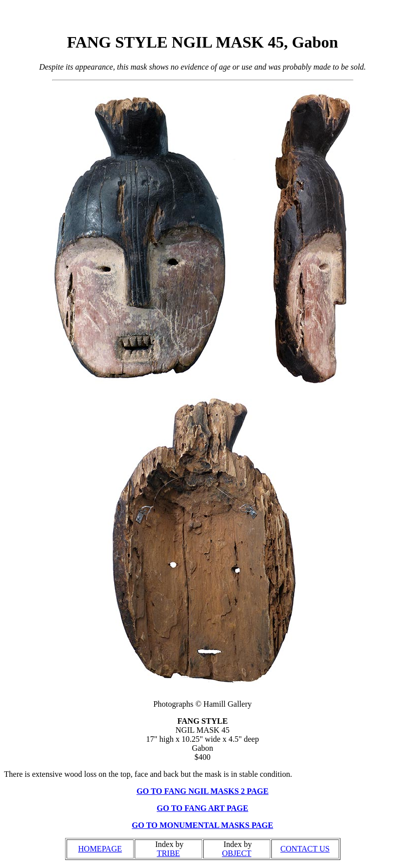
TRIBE (168, 853)
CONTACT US (305, 849)
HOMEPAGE (100, 849)
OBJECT (237, 853)
